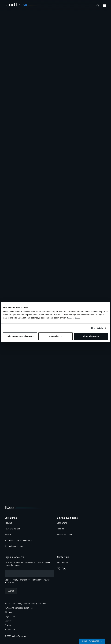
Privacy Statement (20, 580)
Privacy (8, 625)
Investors (9, 535)
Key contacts (62, 563)
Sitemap (8, 612)
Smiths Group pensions (14, 546)
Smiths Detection (64, 535)
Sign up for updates (92, 641)
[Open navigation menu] (105, 5)
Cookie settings (73, 318)
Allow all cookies (91, 336)
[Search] (98, 6)
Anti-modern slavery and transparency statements (26, 604)
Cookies (8, 621)
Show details (97, 328)
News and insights (12, 529)
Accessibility (10, 630)
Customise (56, 336)
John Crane (62, 523)
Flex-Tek (61, 529)
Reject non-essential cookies (20, 336)
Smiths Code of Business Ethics (18, 541)
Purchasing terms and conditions (19, 608)
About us (8, 523)
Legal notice (10, 617)
